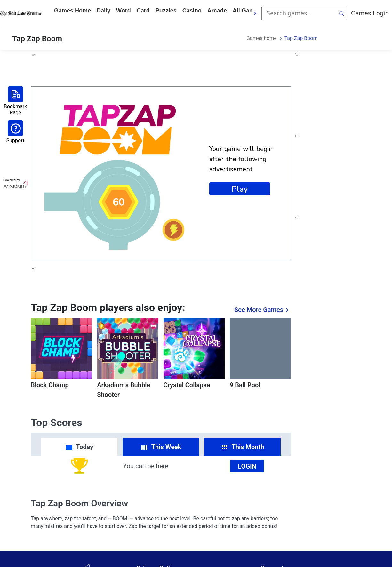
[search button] (341, 13)
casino (192, 11)
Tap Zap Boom (301, 38)
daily (104, 11)
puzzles (166, 11)
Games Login (370, 13)
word (124, 11)
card (143, 11)
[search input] (298, 13)
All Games (247, 11)
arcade (217, 11)
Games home (72, 11)
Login (247, 466)
